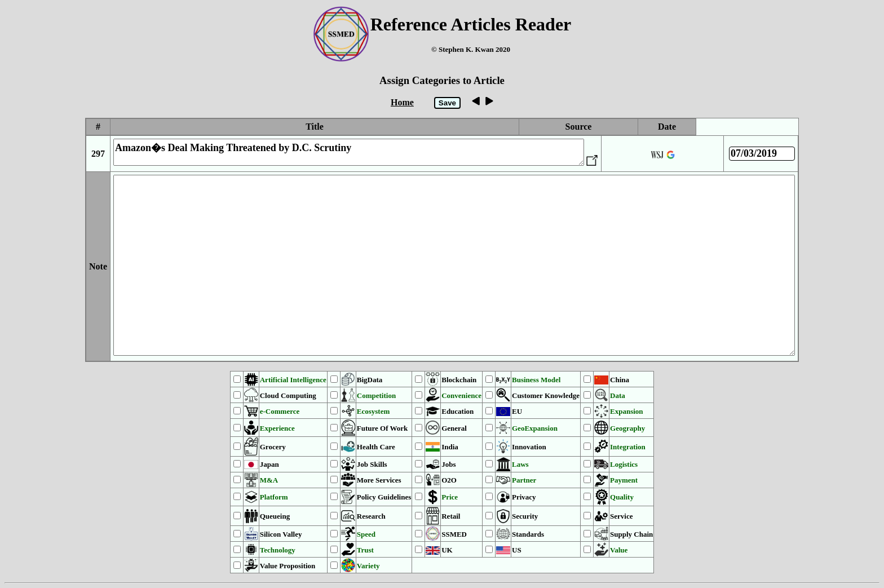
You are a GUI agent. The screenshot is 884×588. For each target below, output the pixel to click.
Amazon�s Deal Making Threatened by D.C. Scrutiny (349, 152)
